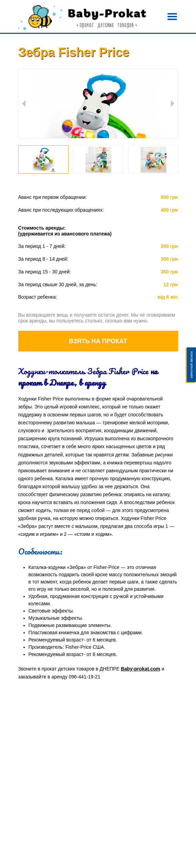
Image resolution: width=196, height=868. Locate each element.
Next (173, 104)
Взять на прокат (98, 341)
